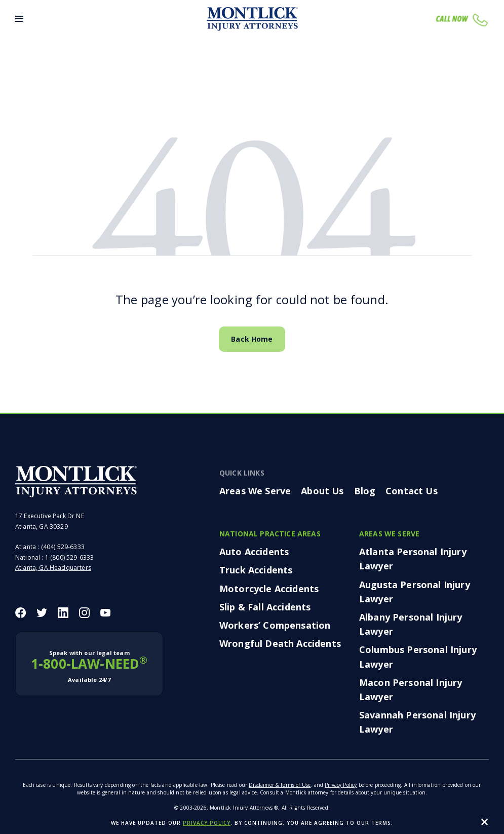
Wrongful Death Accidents (280, 643)
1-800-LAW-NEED (89, 667)
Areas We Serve (255, 491)
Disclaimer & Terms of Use (280, 785)
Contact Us (412, 491)
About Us (322, 491)
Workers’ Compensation (275, 625)
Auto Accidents (254, 552)
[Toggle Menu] (19, 19)
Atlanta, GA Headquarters (53, 568)
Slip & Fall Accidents (265, 607)
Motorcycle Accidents (269, 589)
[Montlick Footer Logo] (76, 482)
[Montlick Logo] (252, 19)
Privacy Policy (341, 785)
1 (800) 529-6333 (70, 557)
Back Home (252, 339)
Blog (365, 491)
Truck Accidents (256, 570)
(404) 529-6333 (63, 547)
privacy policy (207, 823)
